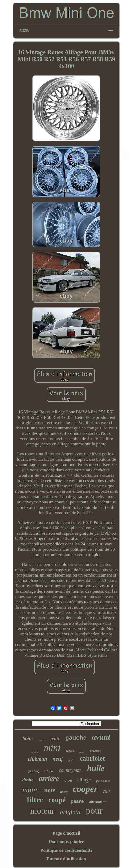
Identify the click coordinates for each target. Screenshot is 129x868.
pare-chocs (103, 781)
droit (68, 780)
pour (94, 810)
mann (30, 790)
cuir (106, 791)
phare (77, 802)
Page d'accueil (66, 833)
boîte (28, 738)
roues (70, 751)
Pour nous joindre (66, 842)
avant (101, 737)
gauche (76, 738)
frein (71, 760)
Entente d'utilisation (67, 859)
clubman (37, 759)
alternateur (98, 802)
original (70, 812)
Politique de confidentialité (66, 850)
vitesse (49, 771)
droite (28, 780)
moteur (42, 811)
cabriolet (92, 758)
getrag (33, 771)
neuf (58, 759)
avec (64, 792)
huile (96, 768)
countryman (70, 770)
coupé (57, 800)
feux (82, 752)
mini (52, 748)
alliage (84, 780)
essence (95, 751)
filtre (35, 800)
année (35, 752)
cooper (85, 789)
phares (42, 740)
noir (50, 790)
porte (55, 739)
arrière (49, 779)
